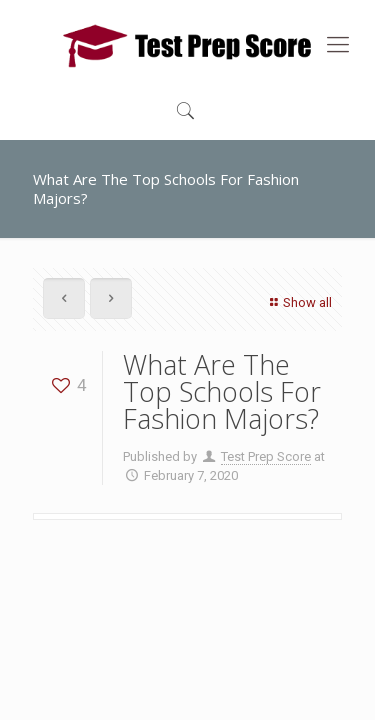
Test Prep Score (266, 456)
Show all (298, 302)
